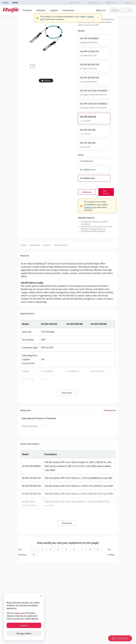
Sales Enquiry (110, 192)
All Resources (110, 410)
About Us (101, 10)
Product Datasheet (30, 426)
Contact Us (93, 3)
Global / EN (110, 3)
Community (68, 10)
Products (27, 10)
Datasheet (91, 192)
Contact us (93, 207)
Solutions (41, 10)
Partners (74, 3)
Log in (128, 3)
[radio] (34, 549)
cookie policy (20, 613)
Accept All (24, 625)
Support (54, 10)
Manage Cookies (24, 633)
